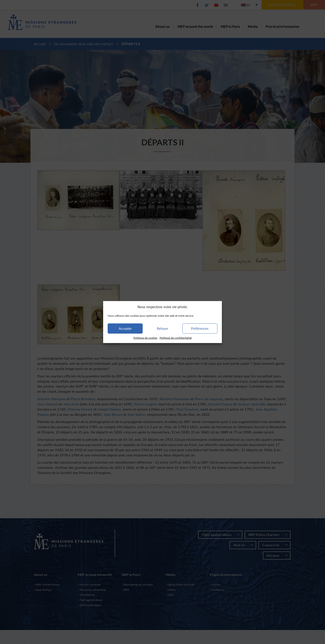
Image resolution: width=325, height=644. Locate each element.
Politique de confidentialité (176, 338)
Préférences (200, 328)
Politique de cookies (145, 338)
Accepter (125, 328)
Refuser (162, 328)
